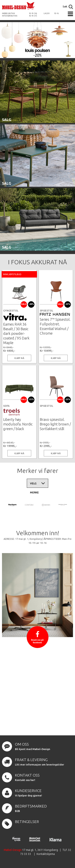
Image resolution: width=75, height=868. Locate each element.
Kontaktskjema (46, 854)
